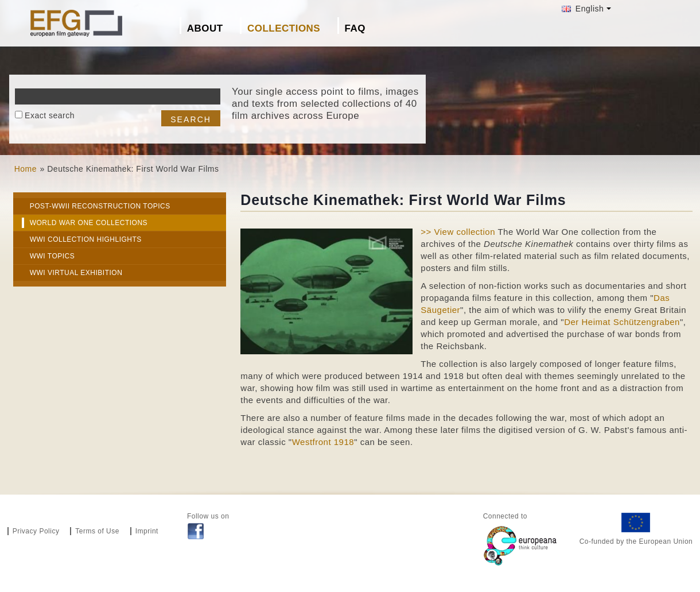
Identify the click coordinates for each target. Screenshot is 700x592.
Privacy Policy (36, 531)
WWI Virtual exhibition (76, 273)
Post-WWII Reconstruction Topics (100, 206)
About (205, 28)
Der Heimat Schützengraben (622, 322)
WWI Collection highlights (86, 239)
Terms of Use (97, 531)
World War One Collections (89, 223)
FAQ (355, 28)
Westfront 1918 (323, 442)
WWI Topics (52, 256)
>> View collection (458, 232)
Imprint (147, 531)
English (583, 9)
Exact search (50, 115)
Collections (284, 28)
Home (26, 169)
